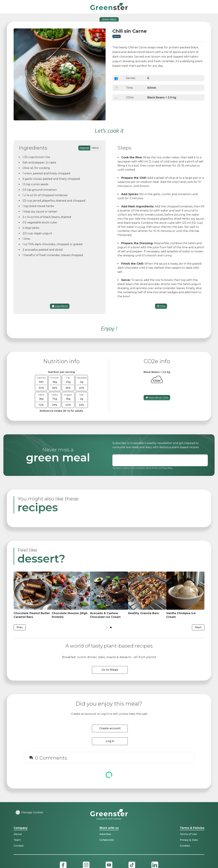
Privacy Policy (167, 468)
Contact (19, 846)
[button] (209, 7)
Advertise (105, 834)
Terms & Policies (192, 828)
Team (17, 840)
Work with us (109, 828)
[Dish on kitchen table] (33, 595)
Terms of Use (152, 468)
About (18, 834)
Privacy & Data (189, 840)
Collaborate (107, 840)
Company (21, 828)
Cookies (185, 846)
